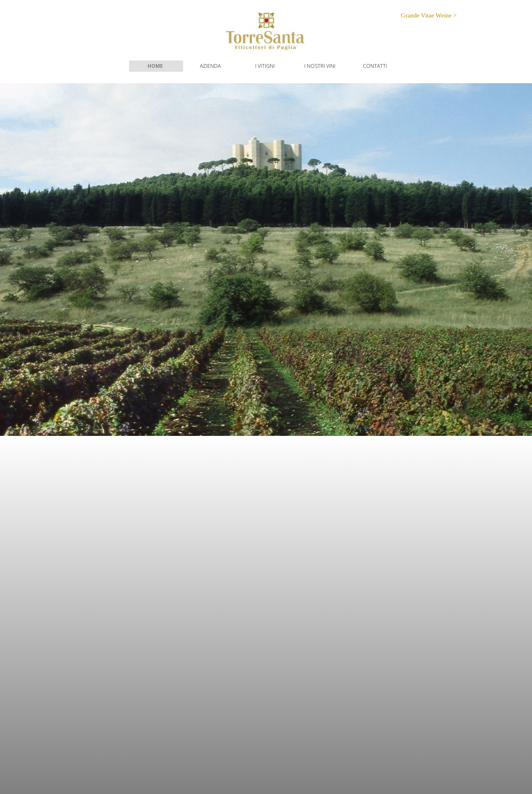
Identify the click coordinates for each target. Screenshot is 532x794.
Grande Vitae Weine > (429, 15)
